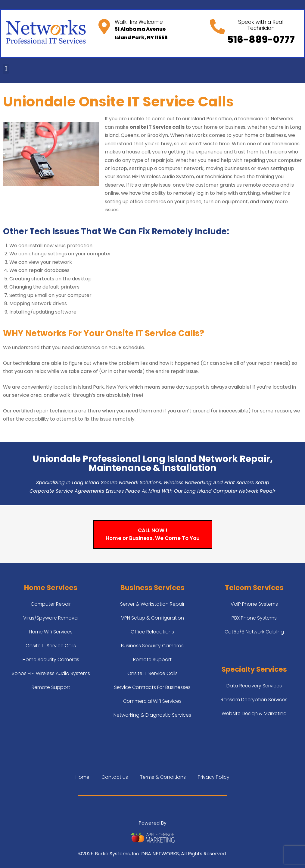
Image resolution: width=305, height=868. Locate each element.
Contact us (115, 777)
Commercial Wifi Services (152, 701)
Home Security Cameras (51, 660)
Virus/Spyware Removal (51, 618)
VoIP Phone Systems (254, 604)
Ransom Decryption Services (254, 700)
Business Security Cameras (152, 646)
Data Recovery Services (254, 686)
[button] (6, 69)
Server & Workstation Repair (152, 604)
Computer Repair (51, 604)
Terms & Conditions (163, 777)
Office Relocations (152, 632)
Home (82, 777)
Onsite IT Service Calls (51, 646)
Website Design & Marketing (254, 713)
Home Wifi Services (51, 632)
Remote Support (51, 687)
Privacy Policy (214, 777)
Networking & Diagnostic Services (152, 715)
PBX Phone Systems (254, 618)
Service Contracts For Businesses (152, 687)
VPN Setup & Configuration (152, 618)
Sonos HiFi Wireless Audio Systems (51, 673)
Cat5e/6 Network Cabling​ (254, 632)
